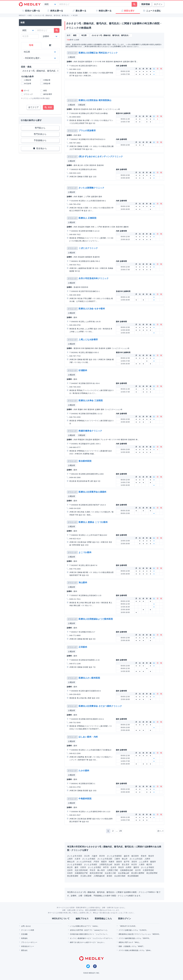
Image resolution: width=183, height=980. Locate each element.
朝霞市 (104, 862)
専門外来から (40, 134)
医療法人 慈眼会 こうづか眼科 (93, 522)
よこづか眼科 (85, 552)
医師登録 (146, 4)
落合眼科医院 (85, 461)
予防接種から (40, 140)
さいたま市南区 (89, 859)
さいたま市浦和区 (114, 856)
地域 (31, 45)
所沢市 (102, 856)
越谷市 (127, 856)
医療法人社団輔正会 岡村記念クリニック (98, 53)
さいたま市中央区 (84, 862)
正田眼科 (83, 647)
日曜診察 (82, 105)
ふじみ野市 (144, 862)
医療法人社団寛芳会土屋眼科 (92, 492)
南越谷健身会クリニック (90, 431)
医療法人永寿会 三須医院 (91, 401)
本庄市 (134, 864)
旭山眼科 (83, 582)
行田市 (83, 867)
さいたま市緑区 (91, 864)
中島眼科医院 (85, 799)
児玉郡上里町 (86, 876)
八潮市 (142, 864)
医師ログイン (125, 919)
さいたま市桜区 (148, 867)
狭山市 (125, 859)
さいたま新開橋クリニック (91, 188)
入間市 (147, 859)
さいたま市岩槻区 (75, 864)
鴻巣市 (111, 862)
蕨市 (77, 867)
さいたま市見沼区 (105, 859)
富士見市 (126, 864)
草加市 (144, 856)
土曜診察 (71, 57)
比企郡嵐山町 (124, 873)
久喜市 (77, 859)
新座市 (119, 862)
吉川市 (138, 870)
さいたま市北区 (136, 859)
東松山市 (71, 862)
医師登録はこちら (103, 919)
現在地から (40, 148)
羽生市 (93, 870)
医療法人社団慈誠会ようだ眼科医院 (96, 619)
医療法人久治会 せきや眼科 (92, 309)
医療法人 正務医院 (87, 218)
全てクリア (33, 107)
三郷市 (117, 859)
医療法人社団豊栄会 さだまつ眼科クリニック (100, 706)
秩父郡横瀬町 (133, 876)
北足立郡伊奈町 (81, 870)
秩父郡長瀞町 (73, 876)
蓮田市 (136, 867)
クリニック (72, 53)
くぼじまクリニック (88, 248)
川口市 (87, 856)
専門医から (40, 128)
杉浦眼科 (83, 370)
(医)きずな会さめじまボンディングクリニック (101, 156)
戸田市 (96, 862)
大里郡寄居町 (148, 870)
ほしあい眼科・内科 (88, 737)
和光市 (121, 867)
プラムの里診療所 (87, 131)
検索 (48, 107)
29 (121, 831)
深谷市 (134, 862)
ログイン (158, 4)
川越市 (94, 856)
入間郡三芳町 (113, 870)
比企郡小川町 (111, 873)
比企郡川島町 (120, 876)
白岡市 (129, 867)
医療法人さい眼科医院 (89, 678)
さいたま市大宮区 (75, 856)
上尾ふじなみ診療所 (88, 339)
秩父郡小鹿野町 (138, 873)
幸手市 (106, 867)
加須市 (117, 864)
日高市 (70, 873)
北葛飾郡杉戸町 (81, 873)
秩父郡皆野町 (152, 873)
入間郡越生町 (99, 876)
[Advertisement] (115, 88)
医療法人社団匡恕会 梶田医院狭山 (95, 100)
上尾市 (70, 859)
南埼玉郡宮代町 (96, 873)
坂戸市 (127, 862)
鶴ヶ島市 (101, 870)
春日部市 (135, 856)
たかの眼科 (84, 771)
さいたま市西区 (94, 867)
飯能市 (153, 862)
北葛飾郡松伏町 (127, 870)
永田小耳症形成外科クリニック (94, 278)
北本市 (70, 870)
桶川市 (149, 864)
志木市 (113, 867)
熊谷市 (151, 856)
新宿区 (110, 876)
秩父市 (70, 867)
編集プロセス (82, 919)
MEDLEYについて (61, 919)
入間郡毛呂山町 (106, 864)
